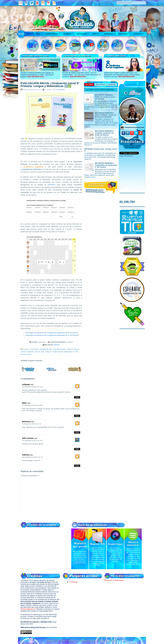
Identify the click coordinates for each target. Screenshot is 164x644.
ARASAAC (52, 185)
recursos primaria (26, 354)
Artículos (139, 33)
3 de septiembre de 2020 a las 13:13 (32, 441)
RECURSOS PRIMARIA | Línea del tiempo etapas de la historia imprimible (105, 115)
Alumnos (69, 33)
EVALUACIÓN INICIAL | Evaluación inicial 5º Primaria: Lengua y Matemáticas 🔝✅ (50, 85)
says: (32, 385)
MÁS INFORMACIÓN (35, 77)
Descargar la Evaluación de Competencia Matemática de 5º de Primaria (52, 335)
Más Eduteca (101, 85)
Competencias (53, 33)
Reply (77, 397)
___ (21, 34)
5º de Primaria (34, 349)
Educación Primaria (60, 349)
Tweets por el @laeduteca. (114, 580)
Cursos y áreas (35, 33)
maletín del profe (58, 352)
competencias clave (46, 349)
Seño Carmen (28, 438)
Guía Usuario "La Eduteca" (107, 640)
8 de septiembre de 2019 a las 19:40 (32, 405)
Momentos (110, 33)
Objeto (97, 33)
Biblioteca (125, 33)
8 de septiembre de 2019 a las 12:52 (32, 387)
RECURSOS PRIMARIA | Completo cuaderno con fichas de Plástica (104, 133)
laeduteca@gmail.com (28, 609)
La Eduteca (73, 582)
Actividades (83, 33)
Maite (25, 403)
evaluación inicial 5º (73, 349)
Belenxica (26, 422)
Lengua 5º (48, 352)
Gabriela (26, 455)
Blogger (93, 640)
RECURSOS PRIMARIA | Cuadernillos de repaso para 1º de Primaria (106, 165)
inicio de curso (40, 352)
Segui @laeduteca (126, 156)
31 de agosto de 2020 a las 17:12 (32, 424)
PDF (77, 352)
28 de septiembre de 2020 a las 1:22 (32, 457)
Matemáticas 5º (69, 352)
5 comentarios (60, 90)
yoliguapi (26, 384)
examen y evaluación (27, 352)
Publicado (112, 85)
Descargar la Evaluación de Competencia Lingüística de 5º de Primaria (52, 333)
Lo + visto (89, 85)
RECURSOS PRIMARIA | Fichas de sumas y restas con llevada (105, 97)
